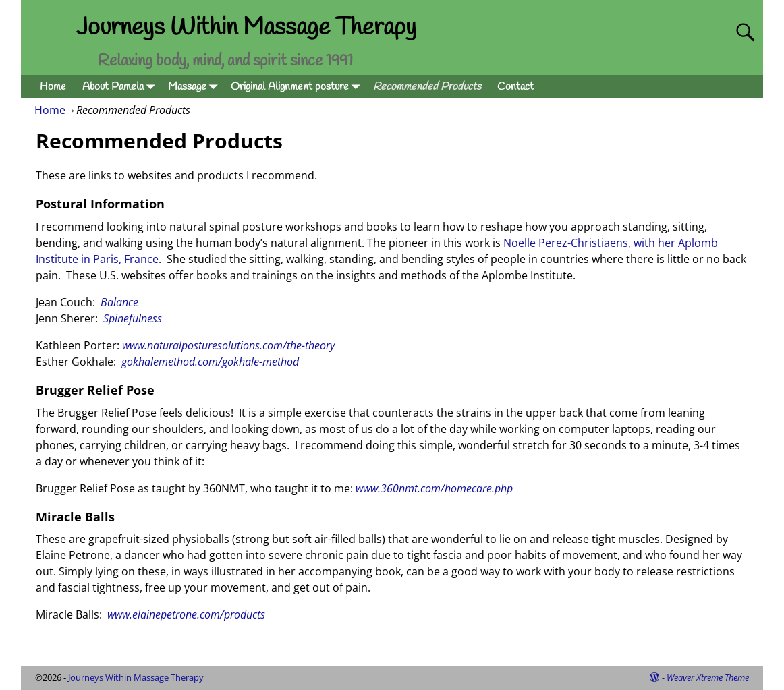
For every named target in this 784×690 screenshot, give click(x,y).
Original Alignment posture (298, 87)
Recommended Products (427, 87)
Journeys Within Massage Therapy (246, 28)
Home (53, 87)
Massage (195, 87)
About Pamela (121, 87)
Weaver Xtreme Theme (708, 677)
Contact (515, 87)
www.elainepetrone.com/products (186, 614)
